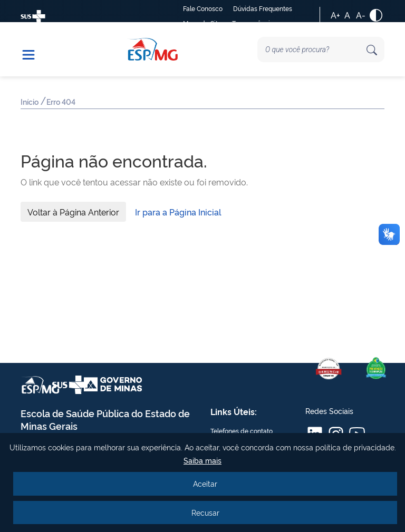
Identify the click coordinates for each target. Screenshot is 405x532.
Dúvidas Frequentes (263, 8)
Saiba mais (202, 460)
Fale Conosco (203, 8)
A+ (335, 15)
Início (30, 102)
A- (361, 15)
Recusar (205, 512)
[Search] (321, 50)
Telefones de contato (242, 431)
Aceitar (205, 483)
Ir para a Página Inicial (178, 212)
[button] (34, 50)
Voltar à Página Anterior (73, 212)
